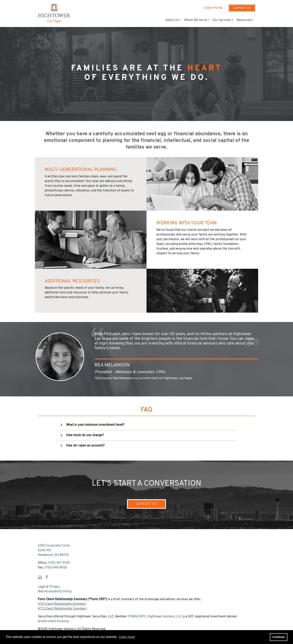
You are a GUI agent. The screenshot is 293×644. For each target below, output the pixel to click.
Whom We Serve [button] (196, 20)
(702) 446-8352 (56, 568)
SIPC (142, 617)
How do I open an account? (85, 446)
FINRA (133, 617)
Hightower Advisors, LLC (165, 617)
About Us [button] (172, 20)
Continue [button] (279, 637)
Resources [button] (244, 20)
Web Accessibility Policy (55, 592)
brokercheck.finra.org (53, 621)
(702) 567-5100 (59, 563)
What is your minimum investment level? (95, 425)
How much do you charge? (85, 435)
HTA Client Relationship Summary (62, 604)
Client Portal (213, 8)
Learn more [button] (127, 637)
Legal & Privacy (49, 587)
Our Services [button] (222, 20)
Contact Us (242, 8)
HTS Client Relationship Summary (62, 609)
